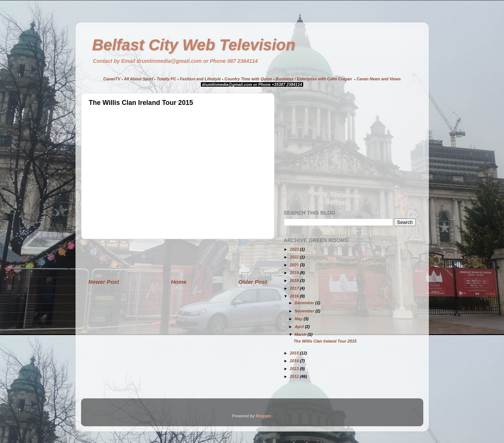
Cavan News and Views (378, 79)
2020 (295, 265)
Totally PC (166, 79)
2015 (295, 353)
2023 (295, 249)
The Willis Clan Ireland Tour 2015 (325, 341)
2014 (295, 361)
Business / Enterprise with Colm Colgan (314, 79)
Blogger (263, 416)
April (300, 327)
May (299, 319)
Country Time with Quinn (248, 79)
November (305, 311)
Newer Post (104, 282)
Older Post (253, 282)
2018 (295, 280)
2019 (295, 273)
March (301, 334)
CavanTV (112, 79)
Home (179, 282)
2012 (295, 376)
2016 (295, 296)
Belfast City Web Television (194, 45)
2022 (295, 257)
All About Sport (139, 79)
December (305, 303)
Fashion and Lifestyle (200, 79)
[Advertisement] (178, 259)
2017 (295, 288)
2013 (295, 369)
